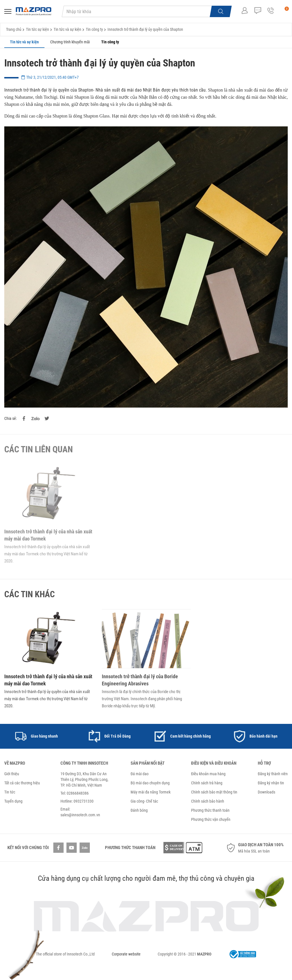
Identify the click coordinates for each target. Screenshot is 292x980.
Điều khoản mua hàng (208, 774)
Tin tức (10, 792)
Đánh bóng (139, 810)
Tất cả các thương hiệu (22, 783)
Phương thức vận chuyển (211, 819)
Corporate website (126, 954)
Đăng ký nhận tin (271, 783)
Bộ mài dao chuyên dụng (150, 783)
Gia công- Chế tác (144, 801)
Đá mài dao (140, 774)
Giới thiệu (12, 774)
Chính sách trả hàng (207, 783)
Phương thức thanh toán (210, 810)
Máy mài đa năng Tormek (151, 792)
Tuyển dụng (13, 801)
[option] (36, 736)
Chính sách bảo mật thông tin (214, 792)
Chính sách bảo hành (208, 801)
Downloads (266, 792)
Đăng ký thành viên (273, 774)
